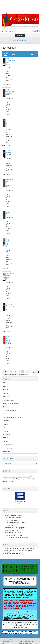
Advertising (8, 383)
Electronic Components (11, 414)
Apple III (7, 393)
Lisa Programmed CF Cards (13, 417)
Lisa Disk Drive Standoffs (13, 518)
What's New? (7, 489)
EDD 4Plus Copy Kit (11, 530)
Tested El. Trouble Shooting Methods (9, 340)
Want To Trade (8, 448)
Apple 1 (6, 386)
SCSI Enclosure (9, 438)
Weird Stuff (8, 452)
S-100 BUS (8, 434)
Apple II (6, 390)
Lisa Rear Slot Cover (12, 520)
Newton (5, 424)
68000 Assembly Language (9, 153)
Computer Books (10, 407)
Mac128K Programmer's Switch (15, 523)
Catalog (14, 40)
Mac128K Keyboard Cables (14, 515)
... (30, 372)
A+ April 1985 (9, 525)
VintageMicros (16, 640)
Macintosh (7, 421)
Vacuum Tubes (8, 213)
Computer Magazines (11, 410)
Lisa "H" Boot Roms (20, 502)
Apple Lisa (8, 397)
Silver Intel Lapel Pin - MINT (8, 243)
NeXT (5, 428)
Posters (6, 431)
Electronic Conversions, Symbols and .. (10, 308)
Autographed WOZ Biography (14, 528)
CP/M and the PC (8, 123)
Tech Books (8, 441)
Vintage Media (9, 445)
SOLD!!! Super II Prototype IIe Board (16, 538)
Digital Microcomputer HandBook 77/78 (11, 92)
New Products (24, 40)
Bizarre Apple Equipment (12, 404)
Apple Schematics (10, 400)
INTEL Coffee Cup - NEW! (13, 533)
